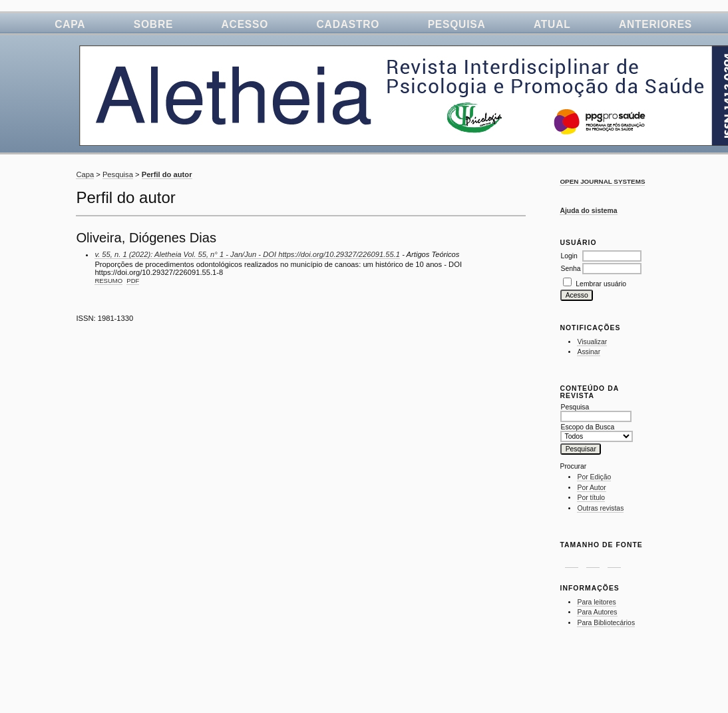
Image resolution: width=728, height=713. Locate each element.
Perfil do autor (167, 174)
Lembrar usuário (601, 284)
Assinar (589, 352)
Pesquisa (457, 24)
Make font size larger (614, 560)
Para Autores (597, 612)
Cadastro (348, 24)
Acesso (245, 24)
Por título (591, 498)
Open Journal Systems (602, 181)
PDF (133, 281)
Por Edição (594, 477)
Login (569, 256)
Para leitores (596, 602)
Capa (70, 24)
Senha (570, 269)
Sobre (153, 24)
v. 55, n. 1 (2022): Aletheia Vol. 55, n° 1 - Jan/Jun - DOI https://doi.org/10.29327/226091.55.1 (247, 254)
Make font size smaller (572, 560)
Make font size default (593, 560)
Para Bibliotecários (606, 623)
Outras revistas (600, 508)
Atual (552, 24)
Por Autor (591, 488)
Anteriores (655, 24)
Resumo (108, 281)
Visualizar (592, 342)
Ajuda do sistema (588, 211)
